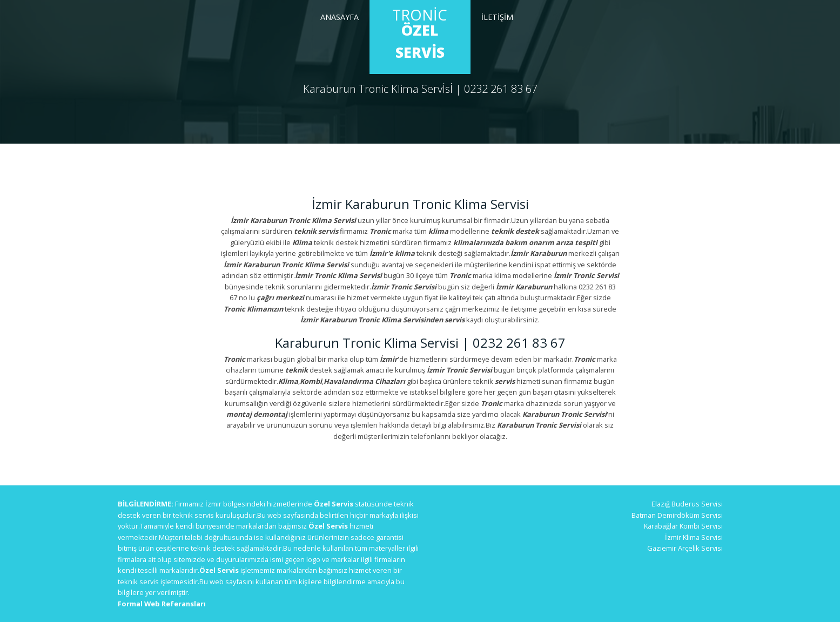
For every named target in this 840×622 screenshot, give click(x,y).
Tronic (420, 33)
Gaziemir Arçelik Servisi (685, 548)
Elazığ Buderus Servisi (687, 504)
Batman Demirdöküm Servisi (677, 515)
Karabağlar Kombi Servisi (683, 526)
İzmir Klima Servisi (694, 537)
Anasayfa (340, 17)
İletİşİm (497, 17)
